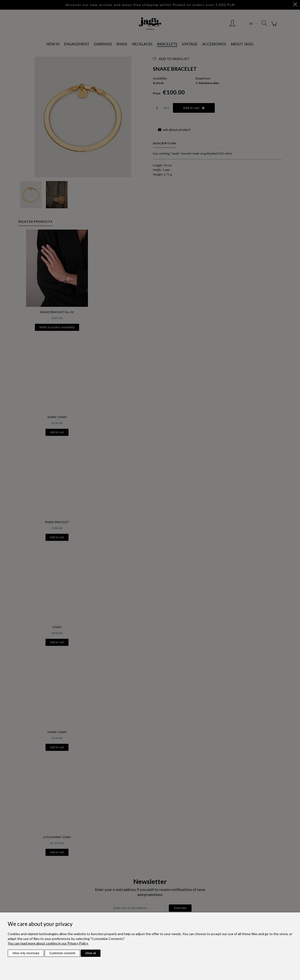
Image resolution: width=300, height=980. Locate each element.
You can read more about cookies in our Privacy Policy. (48, 943)
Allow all (91, 953)
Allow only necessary (26, 953)
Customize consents (62, 953)
